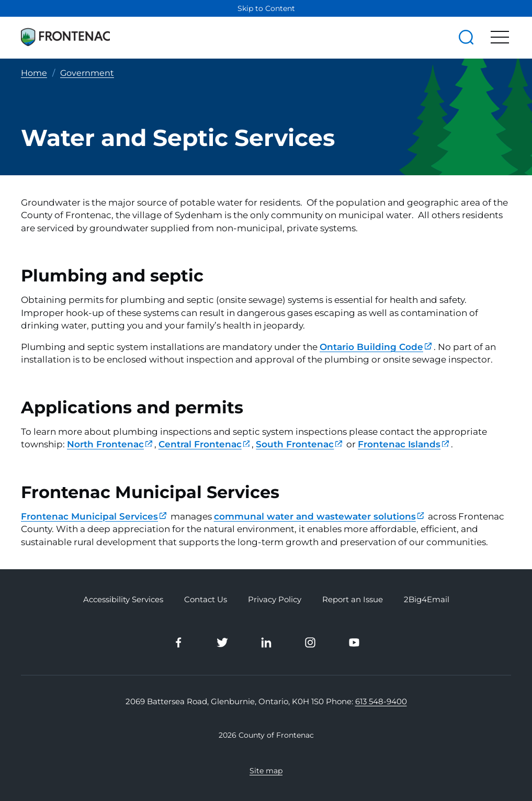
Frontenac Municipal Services (94, 516)
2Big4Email (427, 600)
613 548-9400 (381, 702)
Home (34, 73)
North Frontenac (110, 444)
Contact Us (206, 600)
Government (87, 73)
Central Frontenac (204, 444)
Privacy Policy (275, 600)
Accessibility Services (123, 600)
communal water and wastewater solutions (319, 516)
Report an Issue (353, 600)
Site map (266, 771)
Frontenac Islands (403, 444)
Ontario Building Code (376, 347)
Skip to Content (266, 8)
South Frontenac (299, 444)
